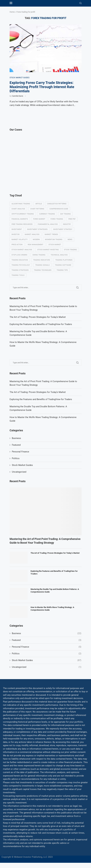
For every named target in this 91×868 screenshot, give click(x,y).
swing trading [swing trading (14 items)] (39, 255)
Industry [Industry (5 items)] (67, 224)
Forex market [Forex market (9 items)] (39, 219)
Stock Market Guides (22, 465)
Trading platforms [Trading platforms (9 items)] (64, 260)
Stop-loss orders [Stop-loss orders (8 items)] (19, 255)
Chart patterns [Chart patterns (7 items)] (37, 209)
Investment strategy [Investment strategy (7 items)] (63, 229)
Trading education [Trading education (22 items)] (20, 260)
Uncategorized (19, 472)
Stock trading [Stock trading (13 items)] (70, 250)
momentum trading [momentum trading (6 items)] (54, 240)
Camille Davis (18, 96)
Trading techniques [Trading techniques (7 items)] (43, 270)
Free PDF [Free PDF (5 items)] (72, 219)
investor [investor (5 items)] (16, 234)
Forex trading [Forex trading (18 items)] (57, 219)
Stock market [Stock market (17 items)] (55, 245)
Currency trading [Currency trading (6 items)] (47, 214)
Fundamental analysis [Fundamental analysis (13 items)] (48, 224)
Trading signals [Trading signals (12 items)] (42, 265)
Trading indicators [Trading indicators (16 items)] (42, 260)
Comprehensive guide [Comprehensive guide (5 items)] (59, 209)
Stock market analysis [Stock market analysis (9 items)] (22, 250)
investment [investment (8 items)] (17, 229)
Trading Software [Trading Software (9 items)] (63, 265)
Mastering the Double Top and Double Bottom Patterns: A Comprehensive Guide (55, 591)
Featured (16, 445)
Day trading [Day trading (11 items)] (66, 214)
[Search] (81, 3)
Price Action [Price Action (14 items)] (17, 245)
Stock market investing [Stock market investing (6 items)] (48, 250)
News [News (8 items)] (70, 240)
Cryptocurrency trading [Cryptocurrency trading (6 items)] (23, 214)
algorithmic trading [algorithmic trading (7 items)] (21, 204)
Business (16, 438)
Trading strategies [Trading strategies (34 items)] (20, 270)
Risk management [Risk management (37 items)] (36, 245)
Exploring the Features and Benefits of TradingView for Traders (41, 399)
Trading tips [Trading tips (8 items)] (62, 270)
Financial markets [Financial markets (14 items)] (20, 219)
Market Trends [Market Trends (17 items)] (51, 234)
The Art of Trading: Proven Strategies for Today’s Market (38, 392)
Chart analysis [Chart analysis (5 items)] (18, 209)
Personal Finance (20, 452)
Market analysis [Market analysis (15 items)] (32, 234)
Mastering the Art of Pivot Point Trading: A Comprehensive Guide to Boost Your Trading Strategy (45, 541)
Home (12, 12)
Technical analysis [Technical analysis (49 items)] (59, 255)
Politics (16, 458)
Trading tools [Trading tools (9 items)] (18, 275)
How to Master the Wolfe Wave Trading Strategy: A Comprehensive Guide (52, 609)
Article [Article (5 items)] (39, 204)
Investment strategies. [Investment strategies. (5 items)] (38, 229)
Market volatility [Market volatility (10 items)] (20, 240)
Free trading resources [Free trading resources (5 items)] (22, 224)
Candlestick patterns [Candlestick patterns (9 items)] (57, 204)
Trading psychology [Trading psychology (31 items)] (21, 265)
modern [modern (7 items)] (36, 240)
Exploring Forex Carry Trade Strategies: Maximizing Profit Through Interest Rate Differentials (42, 87)
